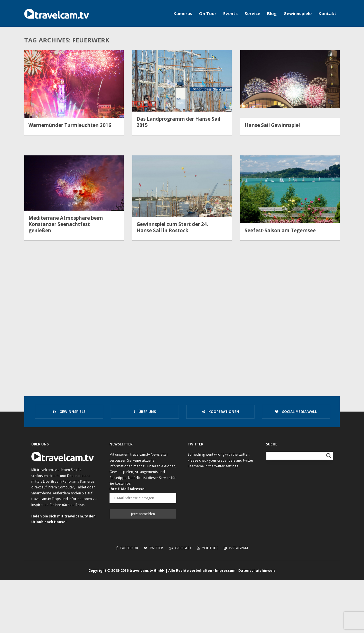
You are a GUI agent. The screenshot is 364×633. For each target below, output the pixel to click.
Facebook (127, 548)
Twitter (153, 548)
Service (252, 13)
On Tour (208, 13)
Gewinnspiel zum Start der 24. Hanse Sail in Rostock (172, 227)
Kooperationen (221, 412)
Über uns (145, 412)
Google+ (180, 548)
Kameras (183, 13)
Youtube (208, 548)
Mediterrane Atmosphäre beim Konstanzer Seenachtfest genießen (66, 224)
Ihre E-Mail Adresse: (128, 489)
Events (230, 13)
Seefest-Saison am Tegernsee (280, 231)
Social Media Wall (296, 412)
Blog (272, 13)
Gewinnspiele (298, 13)
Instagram (236, 548)
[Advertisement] (182, 340)
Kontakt (327, 13)
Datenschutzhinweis (257, 571)
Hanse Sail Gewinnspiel (272, 125)
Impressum (225, 571)
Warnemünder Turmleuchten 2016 (70, 125)
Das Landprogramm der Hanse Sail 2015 (178, 122)
